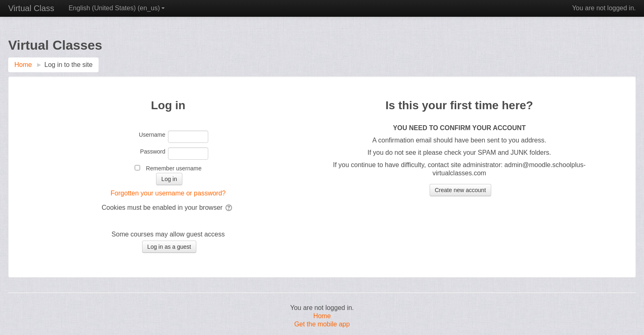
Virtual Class (31, 8)
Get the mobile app (322, 324)
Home (322, 316)
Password (153, 151)
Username (152, 135)
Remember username (174, 168)
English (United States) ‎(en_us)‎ (117, 8)
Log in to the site (68, 65)
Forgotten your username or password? (168, 193)
